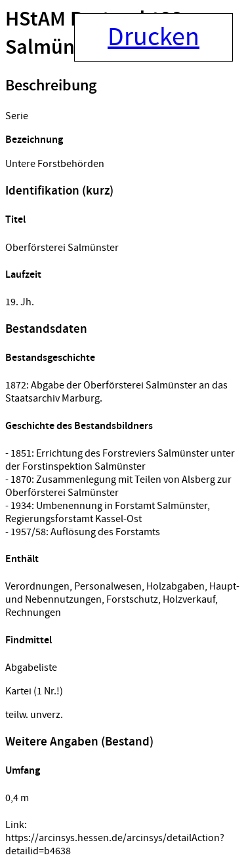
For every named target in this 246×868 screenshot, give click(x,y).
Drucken (154, 37)
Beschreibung (51, 86)
